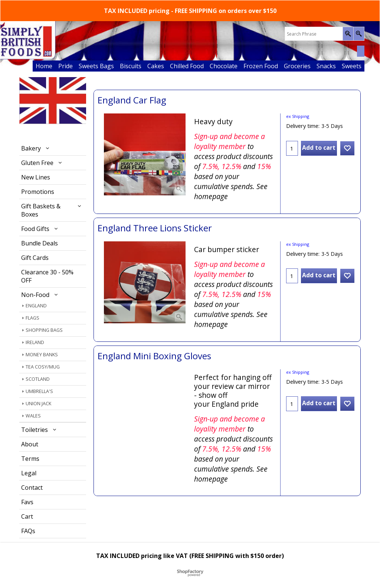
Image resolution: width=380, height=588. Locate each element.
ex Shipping (298, 116)
